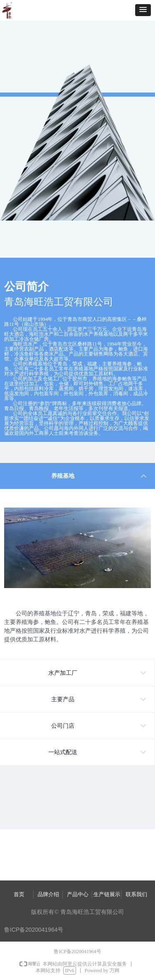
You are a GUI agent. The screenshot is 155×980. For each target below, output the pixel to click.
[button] (143, 10)
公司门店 (63, 726)
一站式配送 (63, 752)
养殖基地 (63, 476)
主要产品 (63, 699)
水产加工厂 (63, 673)
